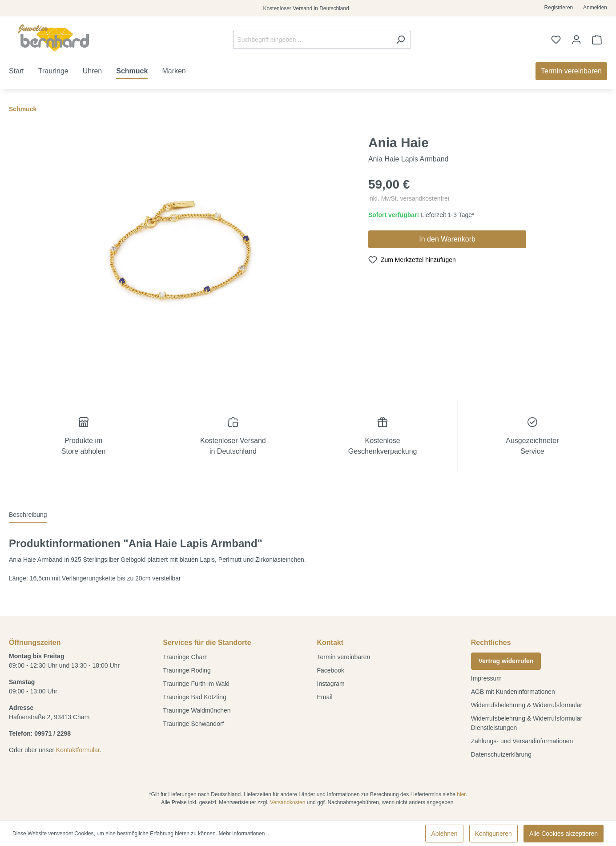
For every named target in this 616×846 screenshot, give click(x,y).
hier (461, 794)
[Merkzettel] (556, 40)
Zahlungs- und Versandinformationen (522, 741)
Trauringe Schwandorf (193, 724)
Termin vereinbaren (344, 657)
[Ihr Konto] (576, 40)
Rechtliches (491, 643)
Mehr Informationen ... (244, 834)
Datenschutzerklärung (501, 754)
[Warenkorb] (597, 40)
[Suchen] (401, 40)
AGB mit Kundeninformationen (513, 692)
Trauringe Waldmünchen (197, 710)
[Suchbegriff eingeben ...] (312, 40)
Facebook (331, 670)
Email (325, 697)
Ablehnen (444, 834)
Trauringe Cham (185, 657)
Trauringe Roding (187, 670)
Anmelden (595, 8)
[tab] (28, 515)
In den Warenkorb (447, 239)
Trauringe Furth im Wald (196, 684)
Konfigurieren (493, 834)
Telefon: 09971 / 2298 (40, 733)
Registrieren (559, 8)
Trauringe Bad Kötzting (195, 697)
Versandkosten (288, 802)
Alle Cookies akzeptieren (564, 834)
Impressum (486, 678)
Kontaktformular (78, 750)
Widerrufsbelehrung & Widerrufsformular (527, 705)
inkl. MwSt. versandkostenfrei (409, 198)
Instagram (331, 684)
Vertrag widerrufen (506, 661)
